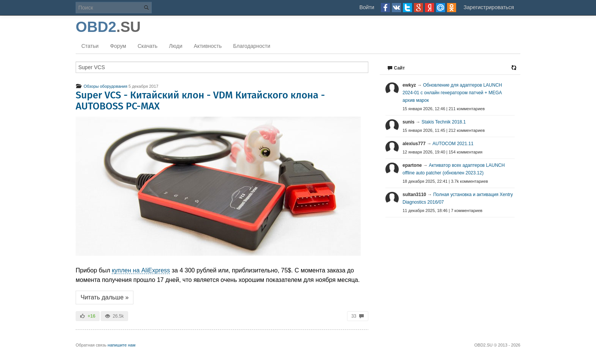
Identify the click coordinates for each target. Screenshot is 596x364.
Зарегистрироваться (489, 7)
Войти (367, 7)
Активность (208, 46)
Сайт (396, 68)
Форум (118, 46)
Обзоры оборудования (101, 86)
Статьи (90, 46)
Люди (175, 46)
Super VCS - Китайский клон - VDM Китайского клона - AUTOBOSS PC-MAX (200, 101)
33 (358, 316)
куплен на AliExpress (141, 270)
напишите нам (121, 345)
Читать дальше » (105, 297)
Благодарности (252, 46)
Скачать (148, 46)
